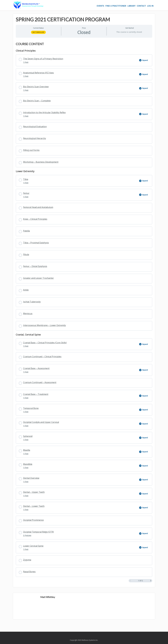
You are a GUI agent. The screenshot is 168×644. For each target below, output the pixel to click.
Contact (141, 6)
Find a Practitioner (116, 6)
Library (132, 6)
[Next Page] (151, 581)
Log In (150, 6)
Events (100, 6)
